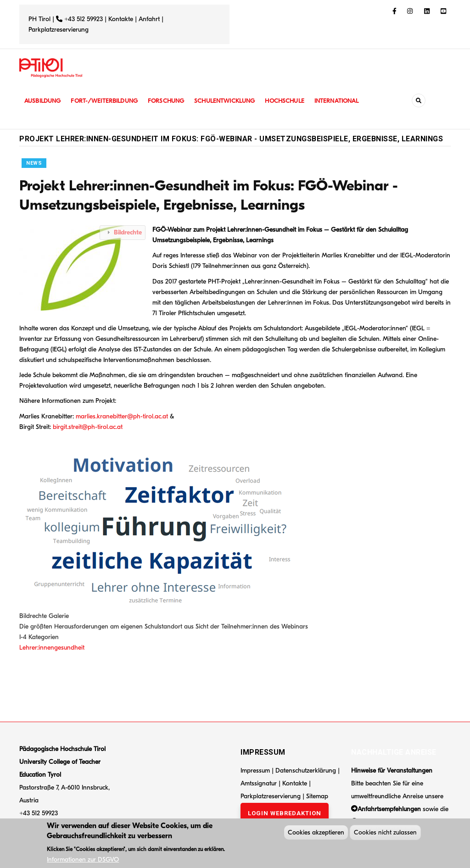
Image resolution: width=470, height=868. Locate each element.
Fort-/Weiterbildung (108, 101)
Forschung (172, 101)
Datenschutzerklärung (306, 771)
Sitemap (317, 796)
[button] (85, 268)
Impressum (255, 771)
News (34, 163)
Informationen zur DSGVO (83, 860)
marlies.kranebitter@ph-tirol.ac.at (122, 416)
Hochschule (294, 101)
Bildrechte (128, 232)
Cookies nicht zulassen (385, 833)
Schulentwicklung (232, 101)
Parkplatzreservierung (59, 30)
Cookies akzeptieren (316, 833)
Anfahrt (150, 19)
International (348, 101)
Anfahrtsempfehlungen (389, 809)
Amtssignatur (260, 783)
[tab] (123, 232)
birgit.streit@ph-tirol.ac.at (88, 427)
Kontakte (121, 19)
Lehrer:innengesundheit (52, 648)
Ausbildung (43, 101)
